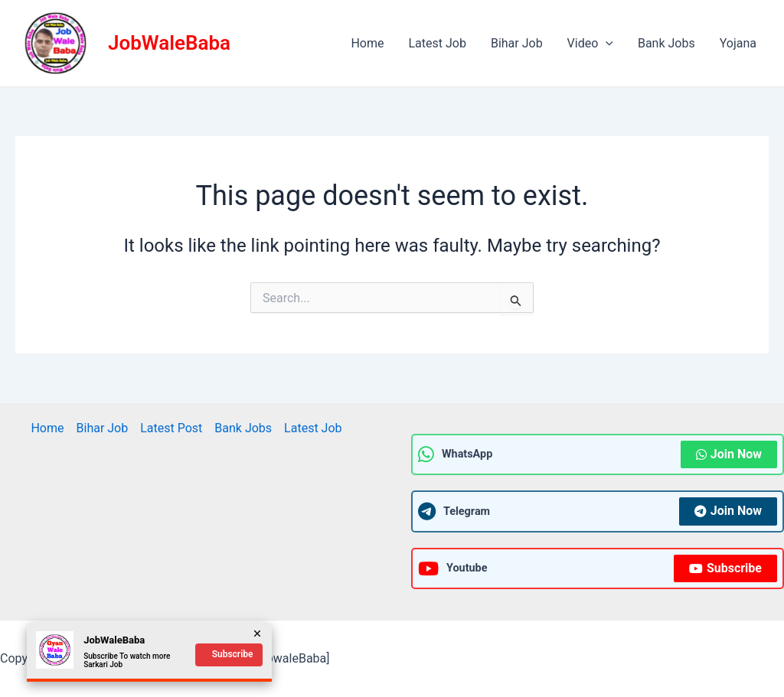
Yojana (738, 43)
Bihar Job (517, 43)
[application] (606, 44)
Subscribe (725, 568)
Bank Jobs (666, 43)
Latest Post (171, 428)
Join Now (729, 454)
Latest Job (437, 43)
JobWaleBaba (169, 43)
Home (367, 43)
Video (590, 44)
